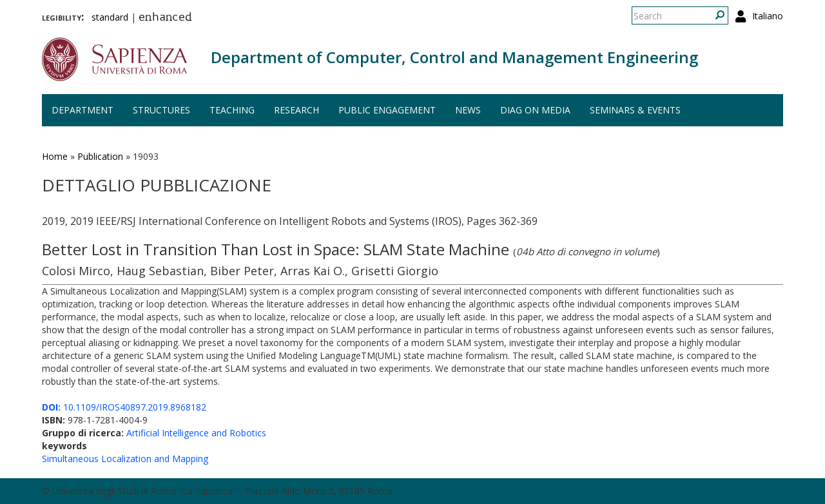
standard (110, 17)
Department (82, 110)
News (468, 110)
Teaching (232, 110)
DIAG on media (535, 110)
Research (296, 110)
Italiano (768, 16)
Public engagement (387, 110)
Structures (161, 110)
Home (55, 156)
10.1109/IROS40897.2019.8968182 (124, 407)
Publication (100, 156)
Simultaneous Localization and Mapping (125, 459)
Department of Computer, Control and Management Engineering (454, 57)
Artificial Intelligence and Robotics (196, 433)
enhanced (165, 18)
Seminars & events (635, 110)
